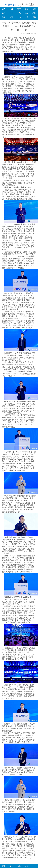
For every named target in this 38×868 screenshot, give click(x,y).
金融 (27, 9)
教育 (11, 17)
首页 (4, 9)
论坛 (4, 13)
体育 (27, 13)
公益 (34, 17)
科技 (34, 13)
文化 (19, 13)
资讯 (27, 17)
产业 (11, 9)
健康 (4, 17)
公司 (11, 13)
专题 (34, 9)
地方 (19, 9)
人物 (19, 17)
